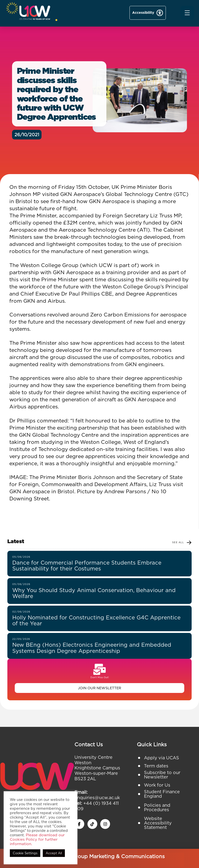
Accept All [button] (54, 853)
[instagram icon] (105, 824)
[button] (187, 13)
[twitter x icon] (92, 824)
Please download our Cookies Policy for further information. (37, 839)
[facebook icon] (79, 824)
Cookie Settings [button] (25, 853)
